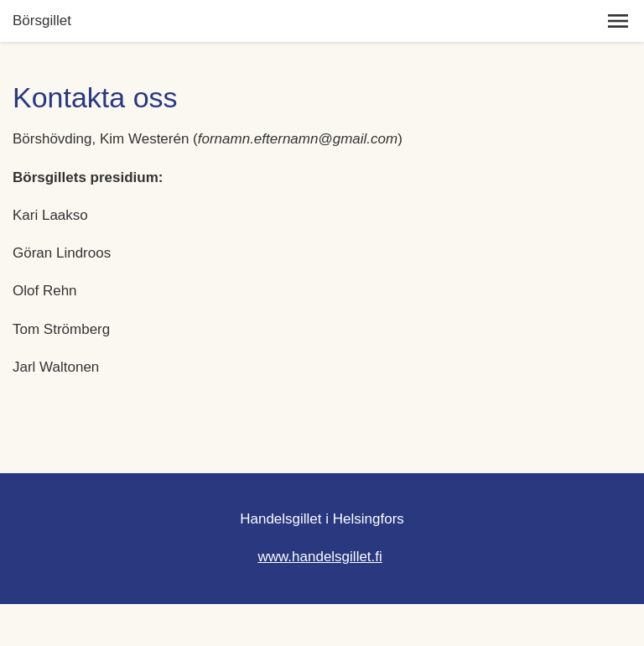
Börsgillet (42, 21)
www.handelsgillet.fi (319, 557)
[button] (618, 21)
